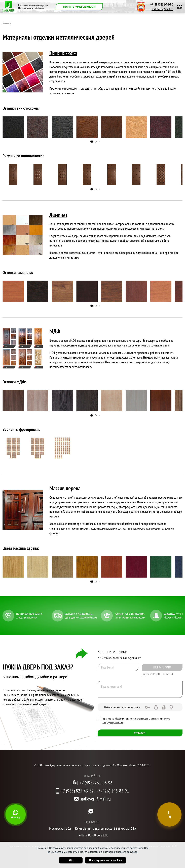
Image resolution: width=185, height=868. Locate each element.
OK (71, 860)
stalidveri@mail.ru (162, 9)
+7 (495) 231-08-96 (162, 4)
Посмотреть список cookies (105, 860)
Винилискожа (63, 53)
